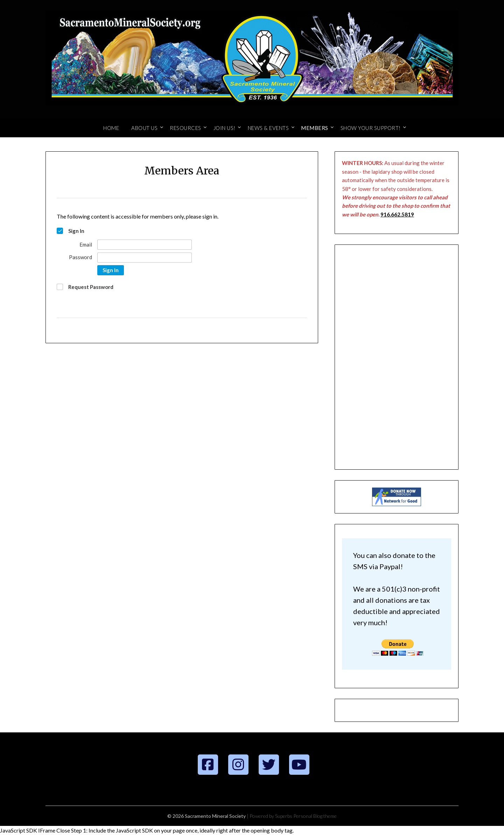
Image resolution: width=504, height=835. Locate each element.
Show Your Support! (371, 128)
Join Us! (225, 128)
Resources (185, 128)
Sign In (111, 270)
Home (111, 128)
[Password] (145, 258)
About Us (144, 128)
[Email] (145, 245)
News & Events (268, 128)
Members (315, 128)
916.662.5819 (397, 214)
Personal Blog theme (315, 816)
